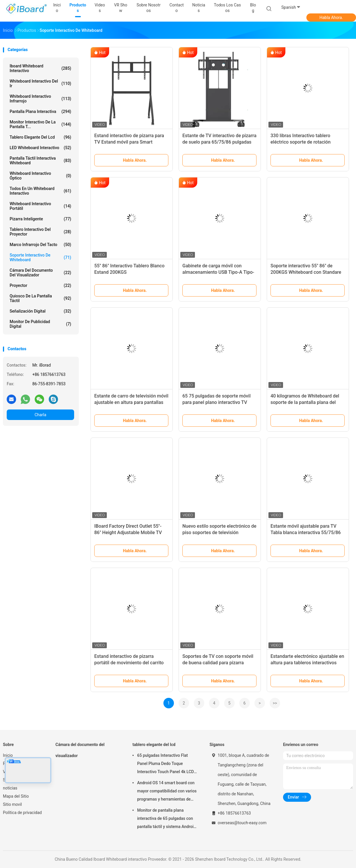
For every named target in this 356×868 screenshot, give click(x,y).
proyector (40, 285)
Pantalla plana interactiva (40, 111)
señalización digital (40, 311)
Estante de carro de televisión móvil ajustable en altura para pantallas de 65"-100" (131, 402)
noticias (10, 788)
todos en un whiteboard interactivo (40, 191)
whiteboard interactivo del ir (40, 83)
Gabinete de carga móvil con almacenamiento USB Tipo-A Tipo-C (218, 272)
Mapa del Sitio (16, 796)
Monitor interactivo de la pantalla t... (40, 124)
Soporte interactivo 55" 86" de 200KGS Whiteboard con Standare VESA (306, 272)
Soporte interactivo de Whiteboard (40, 257)
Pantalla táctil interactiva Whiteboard (40, 161)
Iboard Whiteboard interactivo (40, 68)
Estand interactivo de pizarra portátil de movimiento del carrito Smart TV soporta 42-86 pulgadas (130, 663)
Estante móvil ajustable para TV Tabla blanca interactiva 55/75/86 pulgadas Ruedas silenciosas (306, 533)
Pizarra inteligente (40, 219)
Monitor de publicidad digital (40, 324)
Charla (40, 415)
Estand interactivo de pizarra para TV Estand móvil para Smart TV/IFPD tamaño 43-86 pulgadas (129, 142)
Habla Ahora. (331, 18)
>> (275, 703)
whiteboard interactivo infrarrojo (40, 99)
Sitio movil (12, 804)
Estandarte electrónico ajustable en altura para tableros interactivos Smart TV (307, 663)
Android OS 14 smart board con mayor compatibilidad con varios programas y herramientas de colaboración (167, 792)
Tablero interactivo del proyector (40, 232)
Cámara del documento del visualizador (40, 273)
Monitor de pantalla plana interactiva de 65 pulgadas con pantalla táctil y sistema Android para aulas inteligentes (166, 819)
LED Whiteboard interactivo (40, 148)
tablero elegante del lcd (40, 137)
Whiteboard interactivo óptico (40, 176)
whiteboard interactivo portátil (40, 206)
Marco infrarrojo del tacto (40, 245)
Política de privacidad (22, 813)
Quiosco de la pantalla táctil (40, 298)
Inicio (8, 755)
